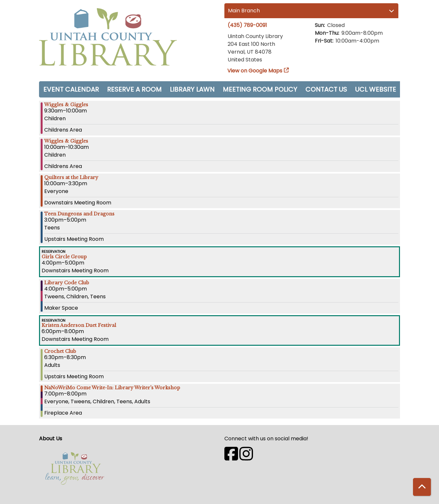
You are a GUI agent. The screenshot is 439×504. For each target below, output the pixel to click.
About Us (51, 439)
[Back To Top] (422, 487)
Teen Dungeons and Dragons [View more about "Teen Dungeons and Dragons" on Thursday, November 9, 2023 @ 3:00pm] (79, 214)
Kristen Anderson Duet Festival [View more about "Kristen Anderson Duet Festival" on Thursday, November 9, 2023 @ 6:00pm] (79, 325)
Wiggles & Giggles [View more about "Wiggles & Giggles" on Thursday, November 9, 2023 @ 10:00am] (66, 141)
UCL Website (376, 89)
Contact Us (326, 89)
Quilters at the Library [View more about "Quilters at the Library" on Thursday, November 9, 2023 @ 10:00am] (71, 177)
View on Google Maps (255, 71)
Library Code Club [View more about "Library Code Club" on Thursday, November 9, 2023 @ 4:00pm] (67, 283)
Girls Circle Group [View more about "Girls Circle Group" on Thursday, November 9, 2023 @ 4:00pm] (64, 257)
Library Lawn (192, 89)
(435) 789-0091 (247, 25)
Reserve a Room (134, 89)
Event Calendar (71, 89)
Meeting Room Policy (260, 89)
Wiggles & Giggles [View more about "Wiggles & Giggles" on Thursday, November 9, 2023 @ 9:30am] (66, 105)
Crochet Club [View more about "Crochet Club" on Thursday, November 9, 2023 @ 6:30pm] (60, 351)
